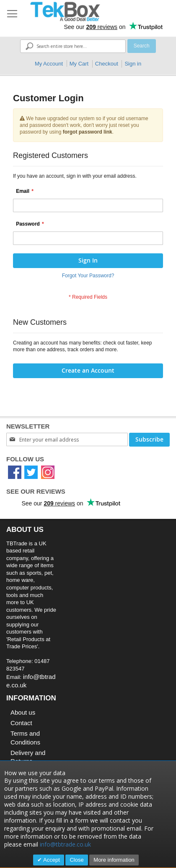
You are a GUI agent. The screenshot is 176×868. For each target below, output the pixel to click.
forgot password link (88, 132)
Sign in (133, 64)
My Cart (79, 64)
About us (23, 712)
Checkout (107, 64)
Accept (51, 860)
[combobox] (73, 46)
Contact (21, 723)
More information (114, 860)
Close (76, 860)
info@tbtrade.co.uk (65, 844)
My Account (49, 64)
